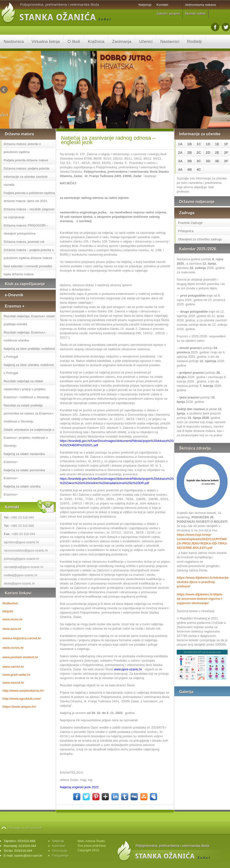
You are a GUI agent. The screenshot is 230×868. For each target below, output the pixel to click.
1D (208, 144)
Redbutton (10, 603)
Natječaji (145, 5)
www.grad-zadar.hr (16, 675)
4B (189, 169)
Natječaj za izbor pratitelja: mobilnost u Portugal (29, 353)
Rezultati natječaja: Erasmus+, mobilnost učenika (25, 336)
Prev (4, 90)
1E (217, 144)
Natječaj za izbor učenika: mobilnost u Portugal (29, 369)
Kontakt (162, 5)
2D (208, 152)
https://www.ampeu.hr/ (19, 707)
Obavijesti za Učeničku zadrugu (200, 239)
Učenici (146, 42)
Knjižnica (96, 42)
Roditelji (194, 42)
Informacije (60, 851)
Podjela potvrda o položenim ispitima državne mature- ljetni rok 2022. (29, 197)
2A (180, 152)
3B (189, 161)
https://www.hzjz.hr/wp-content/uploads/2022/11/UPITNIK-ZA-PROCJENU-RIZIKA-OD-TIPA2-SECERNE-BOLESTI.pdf (202, 541)
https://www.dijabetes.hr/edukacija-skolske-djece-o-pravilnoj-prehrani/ (202, 582)
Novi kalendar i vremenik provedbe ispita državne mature (28, 270)
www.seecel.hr (13, 683)
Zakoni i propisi (168, 13)
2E (217, 152)
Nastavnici (170, 42)
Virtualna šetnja (46, 42)
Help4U (8, 611)
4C (199, 169)
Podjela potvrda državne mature (26, 160)
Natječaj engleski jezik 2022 (79, 787)
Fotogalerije (60, 856)
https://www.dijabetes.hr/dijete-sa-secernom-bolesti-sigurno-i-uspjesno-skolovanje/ (200, 599)
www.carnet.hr (13, 667)
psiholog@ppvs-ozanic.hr (22, 559)
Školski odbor (195, 13)
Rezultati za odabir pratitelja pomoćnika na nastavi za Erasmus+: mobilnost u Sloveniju (29, 413)
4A (180, 169)
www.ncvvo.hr (13, 648)
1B (189, 144)
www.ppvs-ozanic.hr (128, 669)
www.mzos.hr (12, 619)
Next (224, 90)
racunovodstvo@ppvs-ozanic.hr (26, 550)
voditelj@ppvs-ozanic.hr (21, 575)
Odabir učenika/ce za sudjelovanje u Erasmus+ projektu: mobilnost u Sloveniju (29, 438)
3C (199, 161)
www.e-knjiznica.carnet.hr (22, 638)
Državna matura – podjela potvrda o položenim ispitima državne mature (29, 254)
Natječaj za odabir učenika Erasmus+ (22, 490)
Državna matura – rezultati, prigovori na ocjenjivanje (29, 213)
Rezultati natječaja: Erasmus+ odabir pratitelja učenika (29, 320)
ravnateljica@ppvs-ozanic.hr (24, 567)
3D (208, 161)
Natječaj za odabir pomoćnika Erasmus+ (24, 474)
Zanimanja (122, 42)
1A (180, 144)
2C (199, 152)
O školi (74, 42)
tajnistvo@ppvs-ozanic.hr (21, 542)
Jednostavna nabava (200, 5)
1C (199, 144)
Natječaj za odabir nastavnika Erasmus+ (24, 458)
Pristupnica (186, 231)
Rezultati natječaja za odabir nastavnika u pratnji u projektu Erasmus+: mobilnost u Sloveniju (27, 389)
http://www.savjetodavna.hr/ (23, 691)
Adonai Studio (95, 841)
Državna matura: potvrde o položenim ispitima (22, 148)
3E (217, 161)
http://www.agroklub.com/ (22, 699)
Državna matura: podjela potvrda (27, 168)
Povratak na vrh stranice (25, 828)
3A (180, 161)
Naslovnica (14, 42)
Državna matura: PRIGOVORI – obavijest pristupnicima (26, 229)
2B (189, 152)
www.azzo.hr (12, 629)
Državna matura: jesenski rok (24, 242)
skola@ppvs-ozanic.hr (19, 583)
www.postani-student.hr (20, 657)
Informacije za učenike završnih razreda (26, 181)
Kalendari (59, 846)
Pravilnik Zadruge (190, 223)
